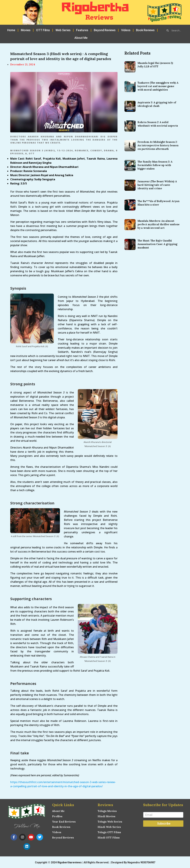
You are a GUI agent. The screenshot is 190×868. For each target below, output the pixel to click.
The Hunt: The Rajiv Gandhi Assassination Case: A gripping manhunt (157, 244)
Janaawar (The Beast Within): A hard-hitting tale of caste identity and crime (157, 185)
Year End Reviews (64, 822)
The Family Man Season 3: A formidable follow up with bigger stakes (155, 165)
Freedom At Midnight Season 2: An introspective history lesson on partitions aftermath (158, 145)
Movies (26, 30)
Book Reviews (145, 30)
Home (11, 30)
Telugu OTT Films (109, 832)
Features (82, 30)
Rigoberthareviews (70, 862)
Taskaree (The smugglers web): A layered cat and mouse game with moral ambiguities (158, 86)
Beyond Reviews (105, 30)
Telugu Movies (107, 811)
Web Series (63, 30)
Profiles (57, 816)
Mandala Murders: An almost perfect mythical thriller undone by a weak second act (159, 224)
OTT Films (43, 30)
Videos (126, 30)
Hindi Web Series (109, 827)
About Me (81, 38)
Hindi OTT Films (109, 837)
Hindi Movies (107, 816)
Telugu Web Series (110, 822)
